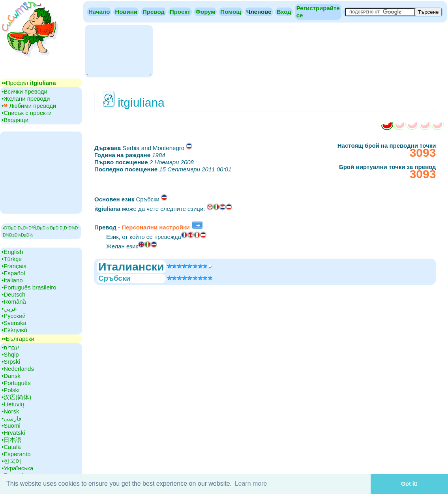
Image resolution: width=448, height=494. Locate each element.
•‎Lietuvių (13, 404)
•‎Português (16, 383)
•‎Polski (10, 390)
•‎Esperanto (16, 454)
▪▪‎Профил (29, 83)
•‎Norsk (10, 411)
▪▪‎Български (18, 339)
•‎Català (11, 447)
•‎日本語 (11, 440)
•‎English (12, 252)
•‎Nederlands (18, 369)
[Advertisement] (119, 50)
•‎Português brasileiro (29, 287)
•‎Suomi (11, 425)
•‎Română (14, 301)
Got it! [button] (409, 484)
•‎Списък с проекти (27, 113)
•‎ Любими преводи (29, 106)
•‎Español (13, 273)
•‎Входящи (15, 120)
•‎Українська (17, 468)
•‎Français (14, 266)
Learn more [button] (251, 484)
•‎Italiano (12, 280)
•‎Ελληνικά (14, 330)
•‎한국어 (11, 461)
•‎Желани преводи (26, 99)
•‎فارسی (11, 418)
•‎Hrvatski (13, 433)
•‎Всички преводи (24, 91)
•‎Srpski (11, 362)
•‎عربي (9, 309)
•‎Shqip (10, 354)
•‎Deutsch (13, 294)
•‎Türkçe (12, 259)
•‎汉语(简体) (16, 397)
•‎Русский (14, 316)
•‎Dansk (11, 376)
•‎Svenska (14, 323)
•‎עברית (10, 347)
